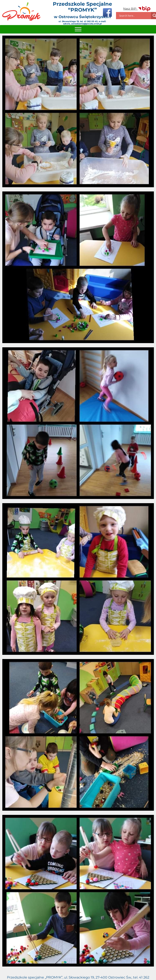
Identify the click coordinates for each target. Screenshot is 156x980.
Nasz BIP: (137, 9)
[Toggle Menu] (78, 29)
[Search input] (135, 16)
